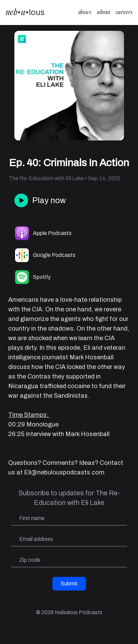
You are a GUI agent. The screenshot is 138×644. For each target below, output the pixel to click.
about (104, 13)
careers (124, 13)
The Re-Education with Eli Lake (46, 178)
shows (85, 13)
